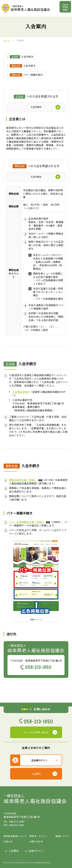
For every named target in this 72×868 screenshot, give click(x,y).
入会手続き (22, 57)
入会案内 (36, 774)
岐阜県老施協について (15, 836)
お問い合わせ (36, 841)
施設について (62, 836)
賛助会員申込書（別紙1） (23, 480)
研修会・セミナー (39, 836)
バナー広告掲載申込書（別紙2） (27, 522)
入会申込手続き (21, 392)
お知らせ (8, 841)
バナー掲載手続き (26, 75)
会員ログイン (36, 851)
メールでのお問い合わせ (36, 732)
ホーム (7, 40)
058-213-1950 (38, 667)
